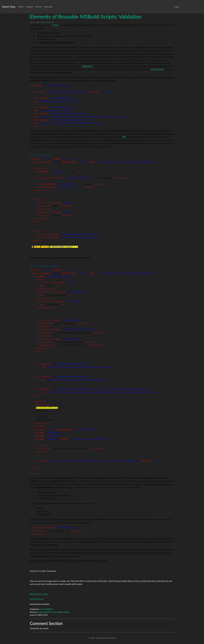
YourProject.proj (37, 599)
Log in (177, 7)
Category (30, 7)
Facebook (55, 612)
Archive (39, 7)
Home (21, 7)
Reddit (47, 612)
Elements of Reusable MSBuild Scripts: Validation (86, 17)
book (42, 609)
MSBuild (49, 609)
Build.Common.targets (39, 594)
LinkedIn (66, 612)
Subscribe (48, 7)
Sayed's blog (9, 7)
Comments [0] (49, 22)
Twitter (41, 612)
